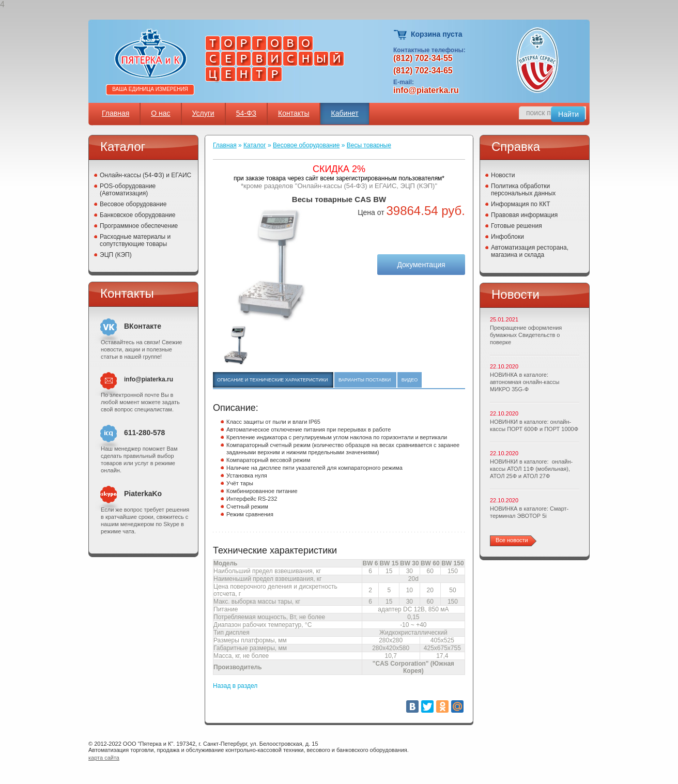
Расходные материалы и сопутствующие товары (135, 240)
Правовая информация (524, 215)
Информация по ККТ (521, 204)
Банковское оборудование (138, 215)
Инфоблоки (507, 237)
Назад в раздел (235, 686)
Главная (115, 113)
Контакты (294, 113)
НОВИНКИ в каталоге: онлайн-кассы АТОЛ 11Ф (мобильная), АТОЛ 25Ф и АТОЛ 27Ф (531, 469)
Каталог (255, 145)
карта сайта (104, 758)
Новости (503, 175)
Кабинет (344, 113)
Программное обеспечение (139, 226)
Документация (421, 265)
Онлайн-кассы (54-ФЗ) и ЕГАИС (145, 175)
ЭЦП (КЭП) (116, 255)
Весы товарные (369, 145)
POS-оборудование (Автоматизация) (128, 190)
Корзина (401, 35)
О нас (160, 113)
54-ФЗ (246, 113)
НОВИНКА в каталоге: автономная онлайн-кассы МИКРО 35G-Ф (525, 382)
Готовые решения (517, 226)
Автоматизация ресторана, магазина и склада (530, 251)
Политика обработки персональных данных (523, 190)
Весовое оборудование (133, 204)
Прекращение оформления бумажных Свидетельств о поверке (526, 335)
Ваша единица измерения (150, 89)
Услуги (203, 113)
